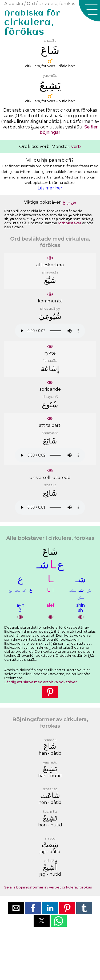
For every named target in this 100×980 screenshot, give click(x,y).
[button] (89, 11)
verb (76, 147)
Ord (31, 4)
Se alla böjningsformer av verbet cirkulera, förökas (48, 887)
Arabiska (14, 4)
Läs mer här (50, 188)
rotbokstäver (70, 223)
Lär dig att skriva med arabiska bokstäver (41, 682)
